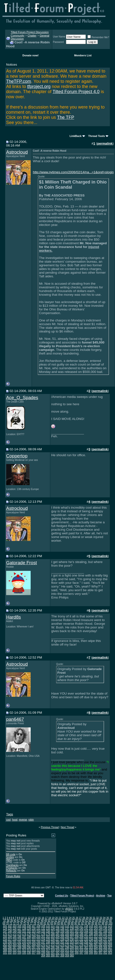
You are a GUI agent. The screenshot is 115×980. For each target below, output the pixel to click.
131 (38, 929)
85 (58, 923)
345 (72, 953)
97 (99, 923)
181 (57, 934)
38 (8, 921)
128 (24, 929)
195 (15, 937)
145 (105, 929)
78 (35, 923)
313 (29, 950)
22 (63, 918)
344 (67, 953)
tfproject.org (39, 86)
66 (104, 921)
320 (62, 950)
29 (87, 918)
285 (5, 948)
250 (57, 942)
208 (77, 937)
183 (67, 934)
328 (100, 950)
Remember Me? (98, 37)
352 (105, 953)
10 (22, 918)
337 (34, 953)
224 (43, 939)
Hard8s (13, 617)
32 (97, 918)
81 (45, 923)
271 (48, 945)
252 (67, 942)
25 (73, 918)
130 (34, 929)
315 (38, 950)
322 (72, 950)
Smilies (10, 857)
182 (62, 934)
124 (5, 929)
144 (100, 929)
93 (86, 923)
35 (108, 918)
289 (24, 948)
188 (91, 934)
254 (77, 942)
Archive (101, 896)
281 (96, 945)
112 (57, 926)
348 (86, 953)
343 (62, 953)
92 (82, 923)
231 (77, 939)
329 (105, 950)
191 (105, 934)
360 (72, 956)
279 (86, 945)
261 (110, 942)
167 (100, 931)
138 (72, 929)
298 (67, 948)
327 (96, 950)
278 (82, 945)
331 (5, 953)
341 (53, 953)
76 (28, 923)
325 (86, 950)
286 (10, 948)
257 (91, 942)
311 (19, 950)
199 (34, 937)
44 (29, 921)
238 (110, 939)
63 (93, 921)
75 (24, 923)
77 (31, 923)
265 (19, 945)
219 (19, 939)
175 (29, 934)
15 (39, 918)
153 (34, 931)
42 (22, 921)
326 (91, 950)
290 (29, 948)
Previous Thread (50, 827)
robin (31, 820)
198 (29, 937)
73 (18, 923)
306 (105, 948)
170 (5, 934)
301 (82, 948)
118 (86, 926)
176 (34, 934)
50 (49, 921)
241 (15, 942)
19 (53, 918)
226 (53, 939)
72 (14, 923)
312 (24, 950)
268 (34, 945)
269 (38, 945)
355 (48, 956)
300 (77, 948)
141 (86, 929)
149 (15, 931)
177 (38, 934)
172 (15, 934)
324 (82, 950)
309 (10, 950)
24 (70, 918)
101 (5, 926)
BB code (11, 854)
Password (58, 42)
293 (43, 948)
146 (110, 929)
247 (43, 942)
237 (105, 939)
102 (10, 926)
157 (53, 931)
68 (110, 921)
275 (67, 945)
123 (110, 926)
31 (94, 918)
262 (5, 945)
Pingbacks (12, 868)
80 (42, 923)
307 (110, 948)
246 (38, 942)
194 (10, 937)
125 (10, 929)
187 (86, 934)
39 (11, 921)
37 (5, 921)
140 (82, 929)
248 (48, 942)
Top (109, 896)
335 (24, 953)
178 (43, 934)
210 (86, 937)
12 (29, 918)
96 (96, 923)
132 (43, 929)
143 (96, 929)
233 (86, 939)
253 (72, 942)
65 (100, 921)
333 (15, 953)
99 (106, 923)
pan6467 (15, 719)
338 (38, 953)
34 (104, 918)
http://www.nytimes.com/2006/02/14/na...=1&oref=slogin (73, 172)
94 (89, 923)
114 (67, 926)
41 (18, 921)
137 (67, 929)
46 (35, 921)
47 (39, 921)
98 (103, 923)
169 (110, 931)
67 (107, 921)
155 (43, 931)
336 (29, 953)
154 (38, 931)
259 (100, 942)
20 (57, 918)
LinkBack (76, 136)
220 (24, 939)
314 (34, 950)
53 (59, 921)
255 (82, 942)
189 (96, 934)
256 (86, 942)
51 (52, 921)
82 (48, 923)
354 (43, 956)
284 (110, 945)
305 (100, 948)
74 (21, 923)
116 (77, 926)
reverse (23, 820)
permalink (105, 143)
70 (7, 923)
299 (72, 948)
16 (43, 918)
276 (72, 945)
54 (63, 921)
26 (77, 918)
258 (96, 942)
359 (67, 956)
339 (43, 953)
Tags (10, 814)
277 (77, 945)
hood (15, 820)
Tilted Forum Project (82, 896)
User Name (59, 37)
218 (15, 939)
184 (72, 934)
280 (91, 945)
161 (72, 931)
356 (53, 956)
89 (72, 923)
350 (96, 953)
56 (70, 921)
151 (24, 931)
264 (15, 945)
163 (82, 931)
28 (84, 918)
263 (10, 945)
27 (80, 918)
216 (5, 939)
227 (57, 939)
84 (55, 923)
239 (5, 942)
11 (26, 918)
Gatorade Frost (21, 563)
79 (38, 923)
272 (53, 945)
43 (25, 921)
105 (24, 926)
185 (77, 934)
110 (48, 926)
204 (57, 937)
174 (24, 934)
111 (53, 926)
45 (32, 921)
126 (15, 929)
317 (48, 950)
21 (60, 918)
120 (96, 926)
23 (67, 918)
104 (19, 926)
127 (19, 929)
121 (100, 926)
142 (91, 929)
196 (19, 937)
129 (29, 929)
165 (91, 931)
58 (76, 921)
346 (77, 953)
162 (77, 931)
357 (57, 956)
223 (38, 939)
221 (29, 939)
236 (100, 939)
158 (57, 931)
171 (10, 934)
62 (90, 921)
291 (34, 948)
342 (57, 953)
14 (36, 918)
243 (24, 942)
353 (110, 953)
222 (34, 939)
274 (62, 945)
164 (86, 931)
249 (53, 942)
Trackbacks (12, 865)
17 (46, 918)
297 (62, 948)
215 (110, 937)
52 (56, 921)
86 (62, 923)
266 (24, 945)
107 (34, 926)
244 (29, 942)
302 (86, 948)
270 (43, 945)
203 (53, 937)
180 (53, 934)
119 (91, 926)
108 (38, 926)
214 (105, 937)
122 (105, 926)
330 (110, 950)
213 (100, 937)
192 (110, 934)
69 (4, 923)
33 (101, 918)
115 (72, 926)
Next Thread (68, 827)
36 (111, 918)
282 (100, 945)
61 (86, 921)
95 (93, 923)
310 (15, 950)
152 (29, 931)
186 (82, 934)
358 (62, 956)
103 (15, 926)
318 (53, 950)
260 (105, 942)
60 (83, 921)
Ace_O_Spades (22, 398)
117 (82, 926)
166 (96, 931)
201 (43, 937)
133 (48, 929)
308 (5, 950)
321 (67, 950)
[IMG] (9, 860)
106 (29, 926)
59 (80, 921)
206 (67, 937)
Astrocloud (17, 152)
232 (82, 939)
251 (62, 942)
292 (38, 948)
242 (19, 942)
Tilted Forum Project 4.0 (76, 92)
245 (34, 942)
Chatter (32, 36)
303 (91, 948)
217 (10, 939)
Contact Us (62, 896)
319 (57, 950)
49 (45, 921)
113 (62, 926)
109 (43, 926)
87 (65, 923)
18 (50, 918)
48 (42, 921)
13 (32, 918)
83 (52, 923)
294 (48, 948)
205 (62, 937)
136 (62, 929)
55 (66, 921)
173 (19, 934)
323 (77, 950)
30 (91, 918)
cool (8, 820)
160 (67, 931)
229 (67, 939)
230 (72, 939)
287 (15, 948)
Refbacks (11, 871)
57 (73, 921)
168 (105, 931)
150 (19, 931)
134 (53, 929)
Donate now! (30, 55)
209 (82, 937)
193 (5, 937)
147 (5, 931)
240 (10, 942)
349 (91, 953)
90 (76, 923)
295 (53, 948)
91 (79, 923)
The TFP (66, 117)
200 (38, 937)
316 (43, 950)
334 (19, 953)
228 (62, 939)
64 (97, 921)
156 (48, 931)
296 (57, 948)
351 (100, 953)
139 (77, 929)
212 (96, 937)
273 (57, 945)
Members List (83, 55)
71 (11, 923)
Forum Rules (13, 876)
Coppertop (17, 456)
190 (100, 934)
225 (48, 939)
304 (96, 948)
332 (10, 953)
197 (24, 937)
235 (96, 939)
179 (48, 934)
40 (15, 921)
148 (10, 931)
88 (69, 923)
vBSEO (69, 909)
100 (110, 923)
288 (19, 948)
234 (91, 939)
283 (105, 945)
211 (91, 937)
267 (29, 945)
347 (82, 953)
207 (72, 937)
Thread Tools (97, 136)
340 (48, 953)
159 (62, 931)
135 (57, 929)
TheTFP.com (19, 81)
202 (48, 937)
